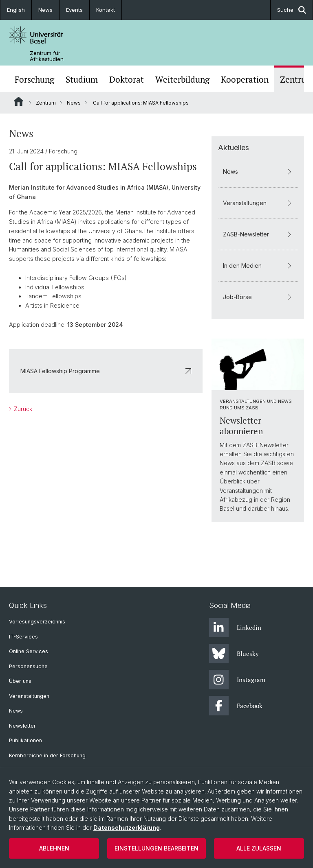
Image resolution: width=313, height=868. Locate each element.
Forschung (34, 80)
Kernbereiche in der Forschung (47, 755)
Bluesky (234, 654)
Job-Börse (258, 297)
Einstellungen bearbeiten (156, 848)
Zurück (22, 409)
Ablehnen (54, 848)
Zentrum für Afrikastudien (47, 56)
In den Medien (258, 266)
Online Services (29, 651)
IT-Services (23, 637)
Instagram (237, 680)
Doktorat (127, 80)
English (16, 10)
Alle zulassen (259, 848)
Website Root (19, 101)
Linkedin (235, 627)
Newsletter (22, 726)
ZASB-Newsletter (258, 234)
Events (74, 10)
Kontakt (106, 10)
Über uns (20, 681)
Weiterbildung (182, 80)
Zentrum (46, 103)
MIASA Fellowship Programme (106, 371)
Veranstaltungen (258, 203)
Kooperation (245, 80)
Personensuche (28, 666)
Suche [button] (292, 10)
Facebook (236, 706)
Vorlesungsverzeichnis (37, 622)
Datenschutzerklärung (127, 828)
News (45, 10)
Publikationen (25, 740)
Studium (82, 80)
